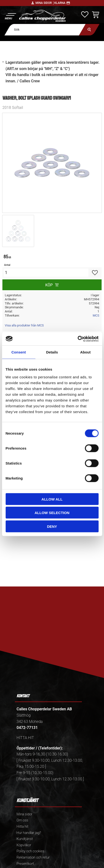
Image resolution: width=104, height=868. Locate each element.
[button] (10, 16)
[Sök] (89, 30)
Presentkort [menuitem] (25, 864)
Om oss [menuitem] (22, 820)
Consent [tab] (19, 352)
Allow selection (52, 513)
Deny (52, 526)
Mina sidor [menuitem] (24, 814)
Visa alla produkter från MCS (24, 325)
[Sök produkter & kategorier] (45, 30)
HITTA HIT (25, 738)
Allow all (52, 499)
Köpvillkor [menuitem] (24, 845)
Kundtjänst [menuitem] (25, 839)
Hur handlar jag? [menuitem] (29, 833)
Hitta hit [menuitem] (22, 827)
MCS (96, 315)
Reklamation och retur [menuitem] (33, 857)
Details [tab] (52, 352)
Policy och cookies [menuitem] (30, 851)
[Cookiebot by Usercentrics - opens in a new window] (77, 339)
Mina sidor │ (45, 3)
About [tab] (85, 352)
